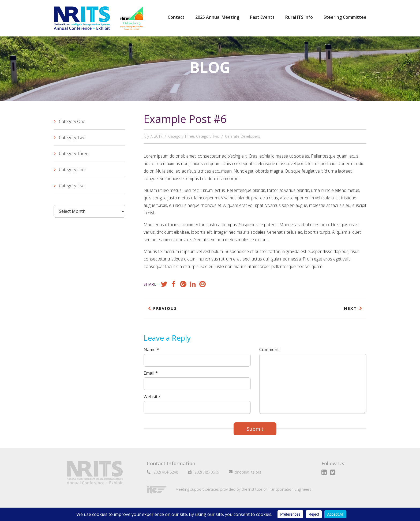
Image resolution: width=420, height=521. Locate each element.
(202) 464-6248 (164, 472)
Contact (176, 17)
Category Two (208, 136)
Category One (72, 121)
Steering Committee (345, 17)
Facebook (174, 284)
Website (152, 397)
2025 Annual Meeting (217, 17)
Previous (165, 308)
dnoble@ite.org (246, 472)
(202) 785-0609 (204, 472)
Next (350, 308)
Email (202, 284)
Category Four (73, 170)
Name (151, 349)
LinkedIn (193, 284)
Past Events (262, 17)
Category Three (181, 136)
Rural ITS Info (299, 17)
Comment (269, 349)
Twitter (333, 472)
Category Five (72, 186)
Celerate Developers (243, 136)
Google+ (183, 284)
